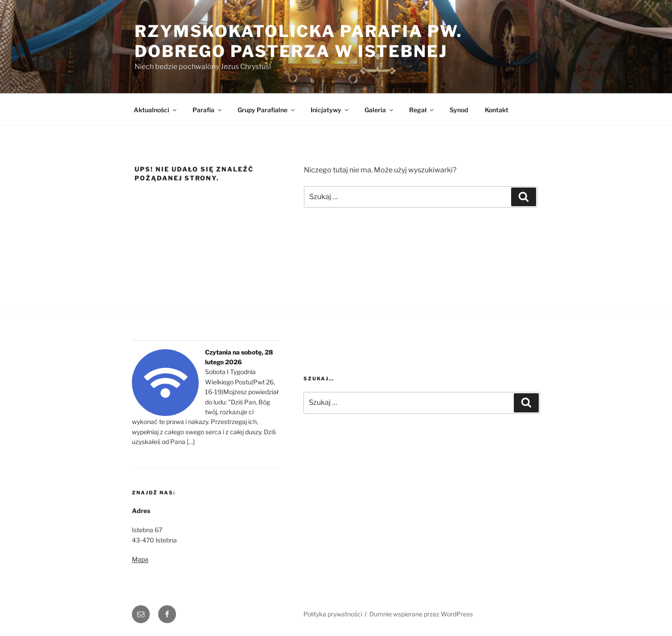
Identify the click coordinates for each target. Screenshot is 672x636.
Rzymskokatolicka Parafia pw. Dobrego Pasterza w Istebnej (299, 41)
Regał (422, 110)
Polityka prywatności (333, 614)
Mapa (140, 559)
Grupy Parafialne (267, 110)
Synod (459, 110)
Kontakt (497, 110)
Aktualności (156, 110)
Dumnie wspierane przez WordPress (421, 614)
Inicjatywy (330, 110)
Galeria (379, 110)
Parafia (208, 110)
